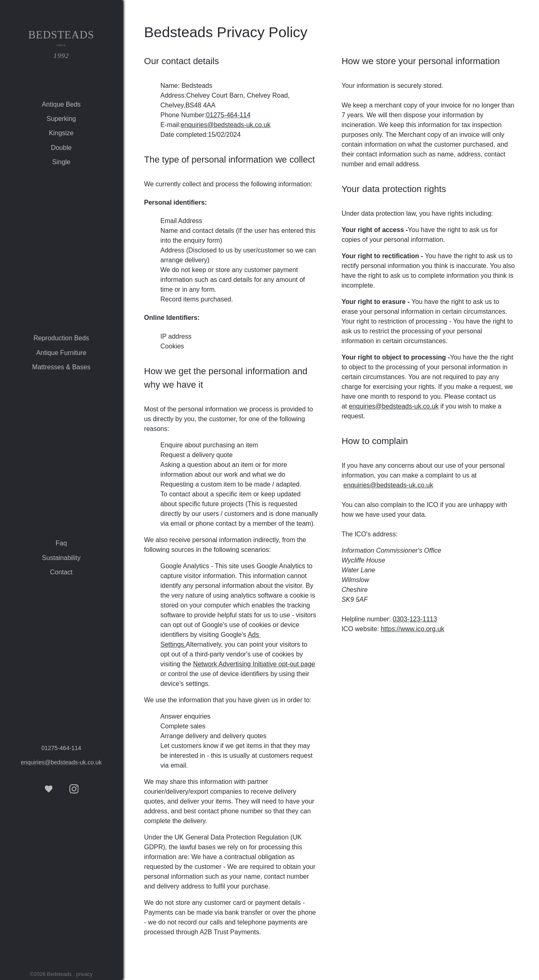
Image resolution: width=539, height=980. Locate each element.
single (61, 162)
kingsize (61, 133)
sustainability (61, 558)
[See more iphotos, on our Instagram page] (74, 789)
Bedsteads (61, 46)
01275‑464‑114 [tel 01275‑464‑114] (61, 748)
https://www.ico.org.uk (412, 629)
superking (61, 119)
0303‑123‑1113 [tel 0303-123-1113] (415, 619)
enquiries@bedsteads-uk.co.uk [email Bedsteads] (61, 762)
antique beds (61, 104)
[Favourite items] (49, 789)
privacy (84, 974)
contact (61, 572)
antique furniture (61, 353)
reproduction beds (61, 338)
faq (61, 543)
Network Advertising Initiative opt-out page (254, 664)
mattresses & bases (61, 367)
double (61, 148)
